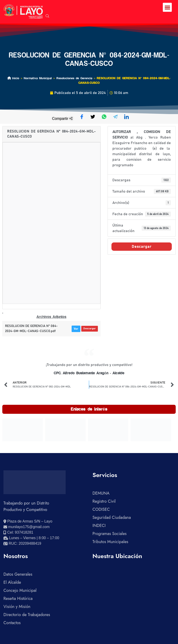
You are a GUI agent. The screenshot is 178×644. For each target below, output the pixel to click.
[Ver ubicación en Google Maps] (28, 521)
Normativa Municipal (38, 78)
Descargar (90, 329)
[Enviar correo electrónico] (26, 527)
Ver (76, 329)
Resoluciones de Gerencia (74, 78)
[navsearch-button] (47, 16)
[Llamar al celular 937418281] (18, 532)
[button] (167, 7)
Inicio (13, 78)
